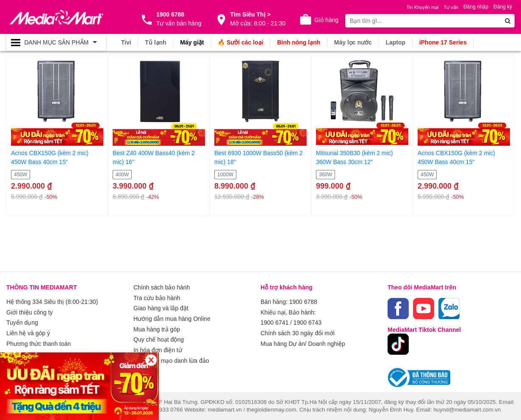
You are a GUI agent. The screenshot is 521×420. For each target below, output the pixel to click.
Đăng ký (503, 7)
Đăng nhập (476, 7)
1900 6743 (308, 322)
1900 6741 (274, 322)
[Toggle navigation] (56, 42)
